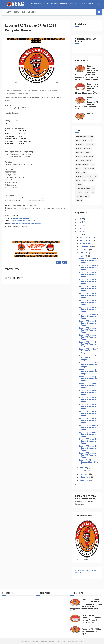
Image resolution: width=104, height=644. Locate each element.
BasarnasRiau (81, 136)
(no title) (90, 113)
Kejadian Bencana (82, 164)
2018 (80, 235)
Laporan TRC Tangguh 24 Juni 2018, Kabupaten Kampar (89, 309)
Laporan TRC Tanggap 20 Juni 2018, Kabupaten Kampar (89, 330)
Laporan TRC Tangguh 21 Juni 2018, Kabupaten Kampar (89, 323)
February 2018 (85, 477)
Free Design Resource (48, 641)
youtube (79, 200)
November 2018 (86, 240)
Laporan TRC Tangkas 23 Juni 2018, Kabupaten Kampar (89, 316)
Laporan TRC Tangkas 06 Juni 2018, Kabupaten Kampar (89, 427)
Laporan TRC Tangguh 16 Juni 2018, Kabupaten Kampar (89, 358)
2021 (80, 225)
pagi (78, 172)
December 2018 (86, 237)
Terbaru (79, 192)
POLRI (84, 172)
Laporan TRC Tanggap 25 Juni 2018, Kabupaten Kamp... (89, 302)
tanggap (79, 184)
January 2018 (85, 480)
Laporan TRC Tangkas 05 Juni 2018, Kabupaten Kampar (89, 434)
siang (78, 180)
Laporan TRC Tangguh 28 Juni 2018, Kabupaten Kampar (89, 281)
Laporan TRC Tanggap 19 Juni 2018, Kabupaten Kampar (89, 337)
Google (88, 152)
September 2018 (86, 247)
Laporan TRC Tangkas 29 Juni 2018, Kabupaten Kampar (89, 268)
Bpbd (91, 140)
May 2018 (83, 468)
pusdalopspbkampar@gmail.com (23, 221)
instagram (80, 160)
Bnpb (84, 140)
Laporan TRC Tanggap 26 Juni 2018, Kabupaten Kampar (89, 295)
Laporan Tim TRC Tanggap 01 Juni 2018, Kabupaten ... (88, 462)
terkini (87, 192)
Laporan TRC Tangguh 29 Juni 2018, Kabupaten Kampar (89, 275)
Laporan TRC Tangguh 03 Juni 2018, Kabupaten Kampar (89, 448)
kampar (89, 160)
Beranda (7, 12)
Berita (17, 12)
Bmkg (78, 140)
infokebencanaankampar (85, 156)
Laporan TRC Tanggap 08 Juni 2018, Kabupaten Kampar (89, 413)
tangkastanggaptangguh (85, 188)
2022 (80, 222)
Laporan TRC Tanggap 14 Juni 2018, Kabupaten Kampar (89, 372)
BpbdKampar (80, 144)
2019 (80, 232)
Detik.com (88, 148)
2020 (80, 228)
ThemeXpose (34, 641)
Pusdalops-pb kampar (84, 176)
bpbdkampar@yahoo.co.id (23, 218)
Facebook (79, 152)
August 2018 (84, 250)
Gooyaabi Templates (75, 641)
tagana (92, 180)
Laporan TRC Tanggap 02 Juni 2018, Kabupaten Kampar (89, 455)
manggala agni (89, 168)
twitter (79, 196)
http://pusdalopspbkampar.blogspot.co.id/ (26, 224)
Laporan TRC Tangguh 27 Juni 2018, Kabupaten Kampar (89, 288)
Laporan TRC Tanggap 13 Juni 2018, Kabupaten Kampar (89, 379)
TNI (93, 192)
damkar (79, 148)
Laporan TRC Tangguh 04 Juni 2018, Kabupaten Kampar (89, 441)
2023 (80, 219)
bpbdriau (90, 144)
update (87, 196)
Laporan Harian (29, 12)
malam (79, 168)
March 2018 (84, 474)
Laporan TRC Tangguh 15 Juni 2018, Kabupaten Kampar (89, 365)
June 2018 (84, 256)
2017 (80, 484)
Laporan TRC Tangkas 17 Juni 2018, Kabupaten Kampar (89, 351)
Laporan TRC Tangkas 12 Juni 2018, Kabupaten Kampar (89, 386)
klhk (93, 164)
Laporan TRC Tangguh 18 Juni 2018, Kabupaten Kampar (89, 344)
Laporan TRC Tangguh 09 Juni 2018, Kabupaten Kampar (89, 406)
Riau (95, 176)
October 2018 (85, 243)
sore (85, 180)
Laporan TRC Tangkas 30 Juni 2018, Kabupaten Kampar (89, 261)
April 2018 (83, 471)
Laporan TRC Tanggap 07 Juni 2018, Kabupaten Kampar (89, 420)
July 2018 (83, 253)
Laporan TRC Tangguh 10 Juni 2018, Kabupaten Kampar (89, 399)
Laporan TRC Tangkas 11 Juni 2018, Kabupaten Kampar (89, 393)
